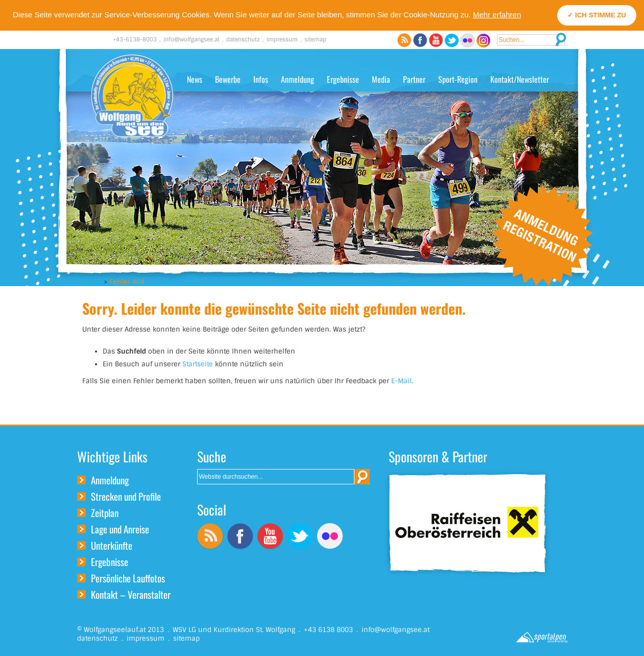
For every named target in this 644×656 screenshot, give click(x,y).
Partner (414, 79)
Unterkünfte (112, 545)
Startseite (198, 364)
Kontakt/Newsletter (520, 79)
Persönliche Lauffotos (128, 578)
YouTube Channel (436, 41)
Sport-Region (458, 79)
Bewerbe (228, 79)
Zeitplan (105, 512)
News (195, 79)
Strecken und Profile (126, 496)
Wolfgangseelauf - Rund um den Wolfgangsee (132, 96)
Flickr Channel (468, 41)
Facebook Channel (420, 41)
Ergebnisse (343, 79)
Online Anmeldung (542, 236)
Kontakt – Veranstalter (131, 594)
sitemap (315, 39)
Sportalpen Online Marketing (542, 637)
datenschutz (243, 39)
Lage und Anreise (120, 529)
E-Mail (401, 381)
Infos (261, 79)
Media (381, 79)
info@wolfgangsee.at (192, 39)
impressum (282, 39)
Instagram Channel (483, 41)
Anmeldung (297, 79)
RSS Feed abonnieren (404, 41)
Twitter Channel (452, 41)
